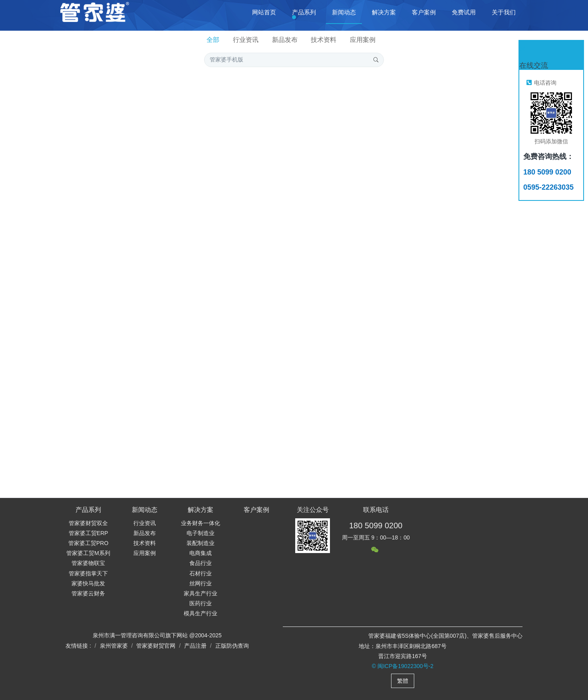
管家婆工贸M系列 (88, 553)
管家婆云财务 (88, 593)
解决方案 (201, 510)
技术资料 (324, 40)
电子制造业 (201, 533)
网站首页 (264, 12)
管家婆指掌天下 (88, 573)
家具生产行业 (201, 593)
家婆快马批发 (88, 583)
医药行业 (201, 603)
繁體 (403, 681)
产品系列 (88, 510)
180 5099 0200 (376, 525)
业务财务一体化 (201, 523)
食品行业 (201, 563)
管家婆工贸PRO (88, 543)
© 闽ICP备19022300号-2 (403, 666)
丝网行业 (201, 583)
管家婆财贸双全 (88, 523)
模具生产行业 (201, 613)
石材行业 (201, 573)
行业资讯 (246, 40)
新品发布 (285, 40)
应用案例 (363, 40)
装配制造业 (201, 543)
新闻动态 (145, 510)
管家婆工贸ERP (88, 533)
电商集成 (201, 553)
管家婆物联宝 (88, 563)
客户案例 (256, 510)
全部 (213, 40)
